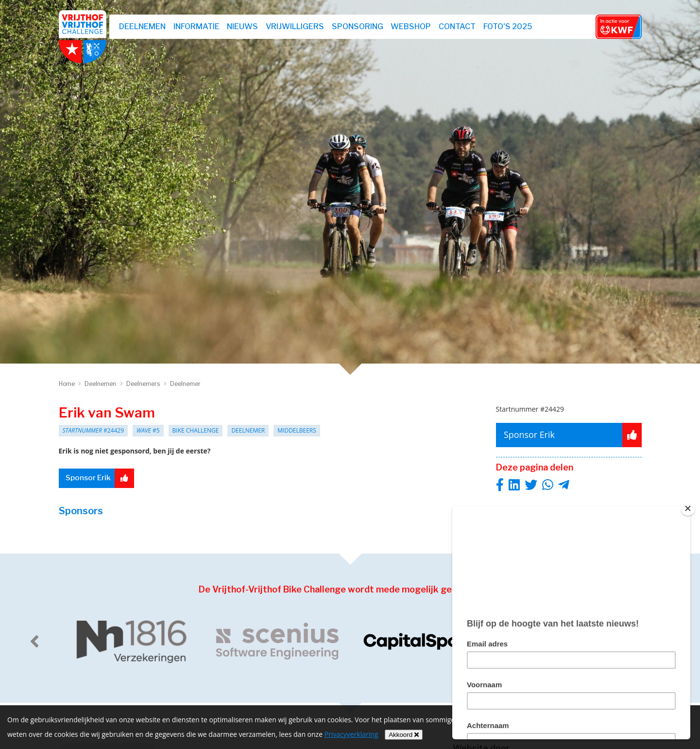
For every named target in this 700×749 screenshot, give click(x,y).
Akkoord (404, 735)
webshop (412, 26)
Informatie (197, 26)
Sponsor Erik (101, 478)
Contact (458, 26)
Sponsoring (358, 26)
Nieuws (243, 26)
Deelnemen (143, 26)
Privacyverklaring (351, 734)
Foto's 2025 (508, 26)
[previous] (34, 641)
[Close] (688, 508)
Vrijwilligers (295, 26)
